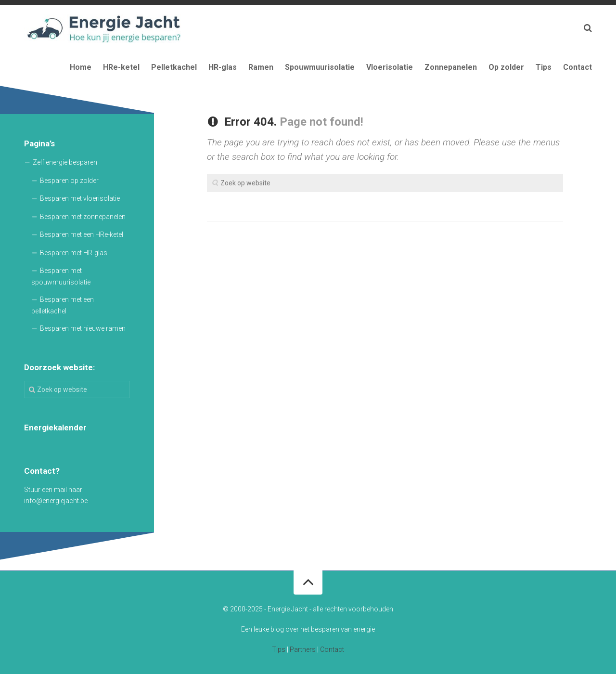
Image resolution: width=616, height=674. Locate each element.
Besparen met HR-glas (74, 253)
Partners (303, 649)
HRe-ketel (121, 67)
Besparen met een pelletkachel (63, 305)
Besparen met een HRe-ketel (82, 234)
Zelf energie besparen (65, 162)
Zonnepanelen (451, 67)
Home (81, 67)
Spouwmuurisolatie (320, 67)
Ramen (261, 67)
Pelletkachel (174, 67)
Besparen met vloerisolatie (80, 198)
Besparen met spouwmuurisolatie (61, 276)
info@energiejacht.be (56, 501)
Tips (544, 67)
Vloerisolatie (390, 67)
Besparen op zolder (69, 181)
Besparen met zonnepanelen (83, 217)
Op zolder (506, 67)
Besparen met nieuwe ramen (83, 328)
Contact (577, 67)
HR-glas (223, 67)
